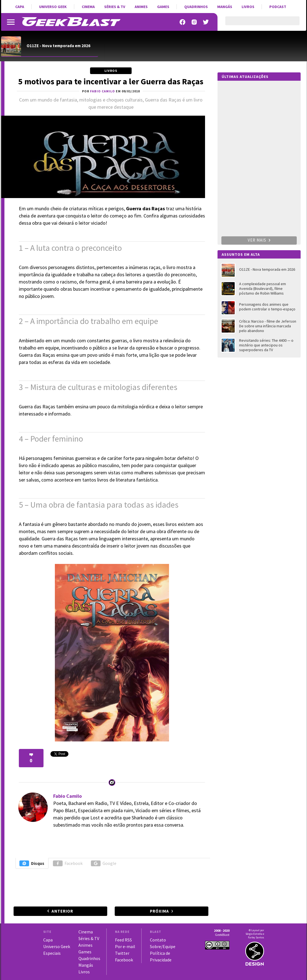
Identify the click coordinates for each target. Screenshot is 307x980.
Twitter (122, 953)
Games (163, 7)
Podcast (278, 7)
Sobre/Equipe (163, 946)
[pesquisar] (258, 24)
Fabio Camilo (67, 796)
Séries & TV (115, 7)
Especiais (52, 953)
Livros (248, 7)
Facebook (68, 863)
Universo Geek (53, 7)
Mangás (225, 7)
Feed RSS (123, 940)
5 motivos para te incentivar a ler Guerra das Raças (111, 81)
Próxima (159, 911)
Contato (158, 940)
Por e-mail (125, 946)
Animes (141, 7)
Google (104, 863)
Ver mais (259, 240)
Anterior (62, 911)
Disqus (32, 863)
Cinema (88, 7)
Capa (20, 7)
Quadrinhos (196, 7)
